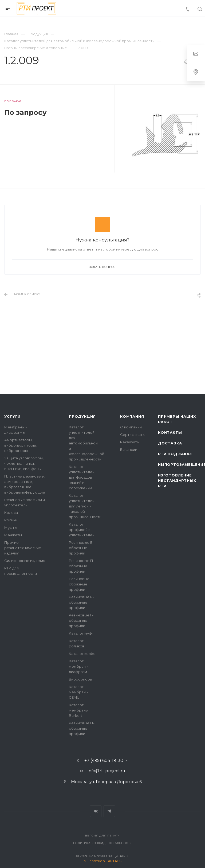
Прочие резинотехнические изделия (23, 548)
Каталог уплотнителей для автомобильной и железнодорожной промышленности (86, 443)
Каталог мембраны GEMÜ (79, 692)
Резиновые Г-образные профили (81, 620)
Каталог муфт (81, 633)
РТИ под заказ (175, 454)
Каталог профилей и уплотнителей (82, 530)
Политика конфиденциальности (103, 843)
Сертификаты (133, 435)
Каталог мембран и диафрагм (79, 666)
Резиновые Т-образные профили (81, 584)
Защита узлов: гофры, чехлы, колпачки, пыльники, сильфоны (24, 463)
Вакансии (129, 449)
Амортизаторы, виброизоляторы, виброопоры (20, 445)
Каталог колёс (82, 654)
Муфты (11, 527)
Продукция (82, 416)
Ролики (11, 520)
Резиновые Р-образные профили (81, 602)
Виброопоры (81, 679)
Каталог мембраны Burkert (79, 710)
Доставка (170, 443)
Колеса (11, 513)
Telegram (109, 811)
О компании (131, 427)
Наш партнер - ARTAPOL (102, 861)
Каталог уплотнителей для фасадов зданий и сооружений (82, 477)
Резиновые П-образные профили (82, 566)
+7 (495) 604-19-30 (104, 761)
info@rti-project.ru (106, 771)
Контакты (170, 432)
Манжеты (13, 535)
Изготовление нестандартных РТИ (177, 480)
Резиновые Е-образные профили (81, 548)
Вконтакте (96, 811)
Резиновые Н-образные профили (82, 728)
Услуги (12, 416)
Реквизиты (130, 442)
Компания (132, 416)
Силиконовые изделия (25, 561)
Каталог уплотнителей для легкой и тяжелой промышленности (85, 506)
